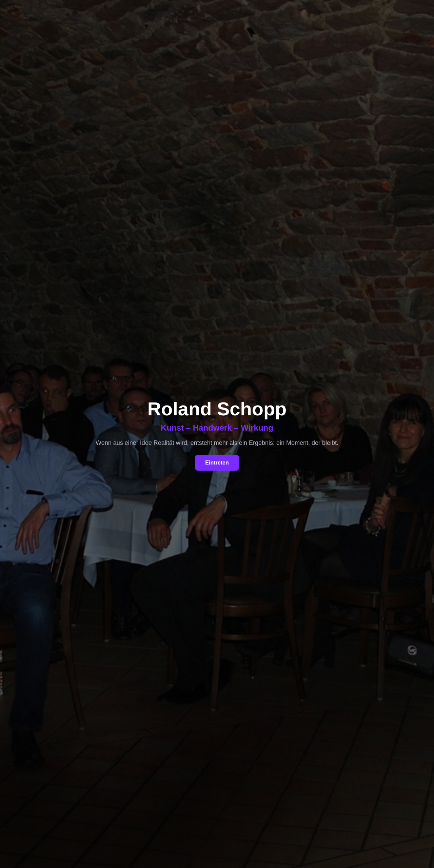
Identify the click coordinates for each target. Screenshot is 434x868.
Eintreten (217, 463)
